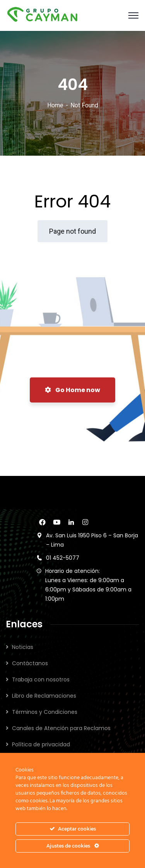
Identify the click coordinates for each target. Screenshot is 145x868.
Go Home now (72, 390)
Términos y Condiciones (45, 712)
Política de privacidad (41, 744)
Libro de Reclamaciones (44, 696)
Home (55, 105)
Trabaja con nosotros (41, 679)
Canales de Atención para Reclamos (61, 728)
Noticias (23, 647)
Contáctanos (30, 663)
